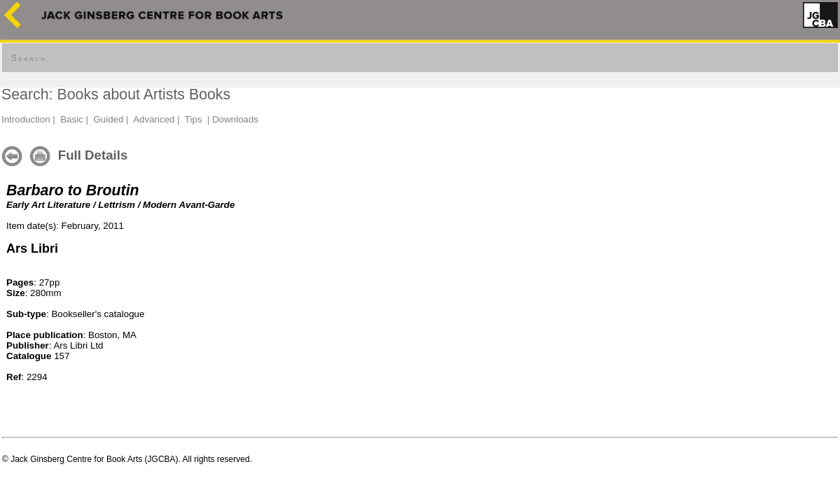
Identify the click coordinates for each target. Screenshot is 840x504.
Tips (194, 119)
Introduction (26, 119)
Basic (72, 119)
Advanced (154, 119)
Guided (108, 119)
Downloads (235, 119)
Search (29, 58)
